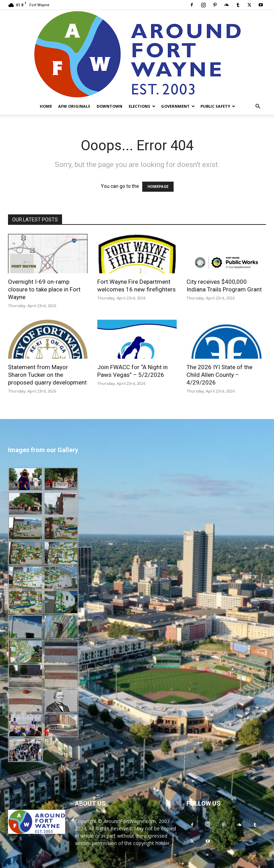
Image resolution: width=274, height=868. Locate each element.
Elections (142, 106)
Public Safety (218, 106)
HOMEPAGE (158, 187)
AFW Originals (74, 106)
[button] (258, 106)
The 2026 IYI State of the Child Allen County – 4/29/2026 (219, 375)
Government (178, 106)
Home (46, 106)
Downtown (109, 106)
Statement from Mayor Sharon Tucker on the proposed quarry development (47, 375)
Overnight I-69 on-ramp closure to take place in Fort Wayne (44, 289)
